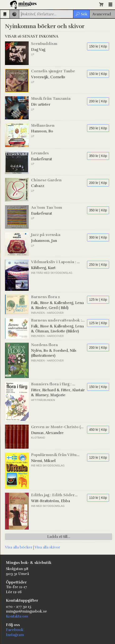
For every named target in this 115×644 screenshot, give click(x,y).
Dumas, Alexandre (47, 433)
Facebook (15, 630)
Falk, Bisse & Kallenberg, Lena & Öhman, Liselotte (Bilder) (57, 329)
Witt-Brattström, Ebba (51, 501)
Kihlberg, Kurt (43, 268)
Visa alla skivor (47, 547)
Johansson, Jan (44, 241)
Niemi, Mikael (43, 461)
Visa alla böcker (19, 547)
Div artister (41, 104)
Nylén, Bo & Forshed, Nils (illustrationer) (54, 353)
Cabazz (38, 186)
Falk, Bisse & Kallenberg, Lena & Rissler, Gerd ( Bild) (57, 305)
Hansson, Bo (42, 131)
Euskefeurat (41, 159)
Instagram (15, 635)
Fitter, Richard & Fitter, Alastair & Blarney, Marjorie (58, 393)
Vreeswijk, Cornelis (48, 77)
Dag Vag (38, 50)
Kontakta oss (17, 616)
